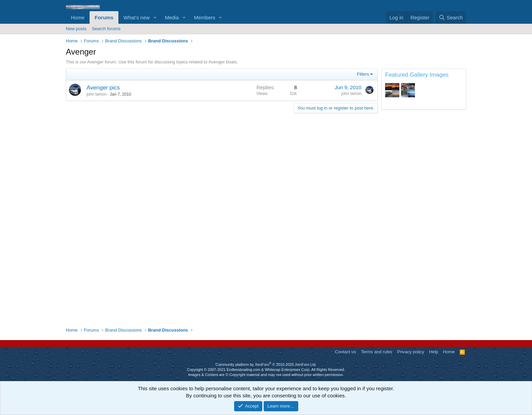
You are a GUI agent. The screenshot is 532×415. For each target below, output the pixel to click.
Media (172, 17)
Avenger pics (103, 88)
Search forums (106, 29)
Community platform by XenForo (266, 364)
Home (78, 17)
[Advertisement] (424, 218)
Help (434, 352)
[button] (155, 17)
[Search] (451, 17)
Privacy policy (411, 352)
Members (205, 17)
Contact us (345, 352)
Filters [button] (363, 74)
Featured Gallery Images (417, 75)
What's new (137, 17)
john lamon (97, 94)
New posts (76, 29)
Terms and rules (377, 352)
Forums (104, 17)
